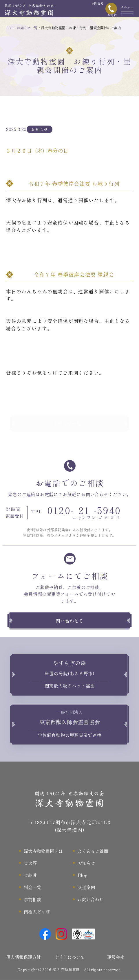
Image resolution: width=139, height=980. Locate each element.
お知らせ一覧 (27, 28)
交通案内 (86, 887)
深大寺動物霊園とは (43, 851)
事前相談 (32, 899)
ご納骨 (30, 875)
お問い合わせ (91, 899)
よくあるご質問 (93, 851)
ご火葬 (30, 863)
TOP (10, 28)
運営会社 (116, 957)
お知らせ (86, 863)
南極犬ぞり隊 (37, 911)
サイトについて (70, 957)
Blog (83, 875)
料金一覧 (32, 887)
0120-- (76, 513)
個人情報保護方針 (23, 957)
